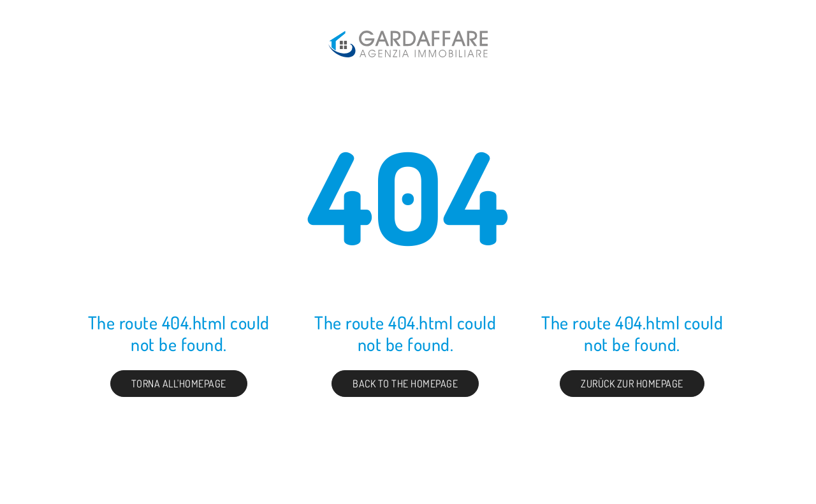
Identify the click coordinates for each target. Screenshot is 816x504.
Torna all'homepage (179, 384)
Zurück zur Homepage (632, 384)
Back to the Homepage (405, 384)
